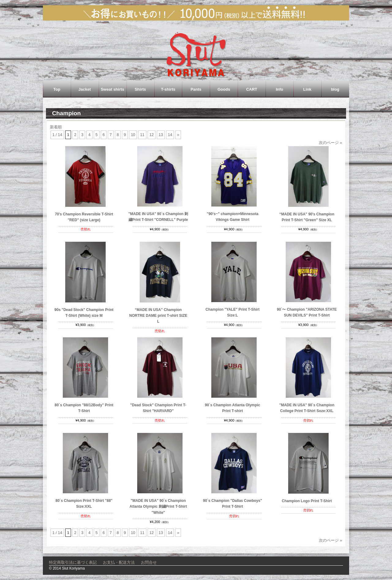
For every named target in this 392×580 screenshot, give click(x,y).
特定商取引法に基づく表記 (73, 562)
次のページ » (330, 143)
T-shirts (168, 89)
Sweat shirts (113, 89)
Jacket (85, 89)
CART (252, 89)
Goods (224, 89)
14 (170, 135)
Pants (196, 89)
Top (57, 89)
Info (280, 89)
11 (142, 135)
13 (161, 135)
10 (133, 135)
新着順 (56, 127)
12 (152, 135)
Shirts (140, 89)
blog (335, 89)
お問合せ (149, 562)
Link (307, 89)
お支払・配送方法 (119, 562)
